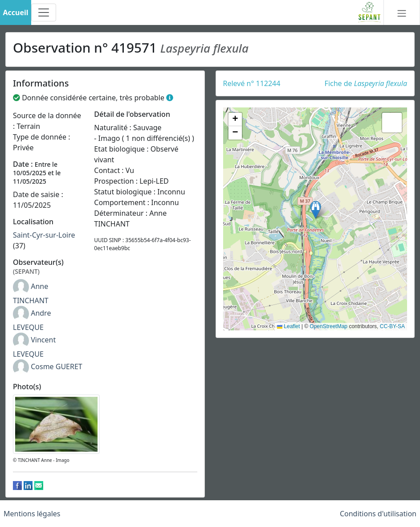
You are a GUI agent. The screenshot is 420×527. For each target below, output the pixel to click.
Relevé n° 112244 (252, 83)
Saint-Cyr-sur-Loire (44, 235)
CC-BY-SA (392, 326)
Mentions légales (32, 514)
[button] (316, 210)
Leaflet (288, 326)
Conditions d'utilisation (378, 514)
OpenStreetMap (328, 326)
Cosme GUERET (57, 366)
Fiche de (366, 83)
